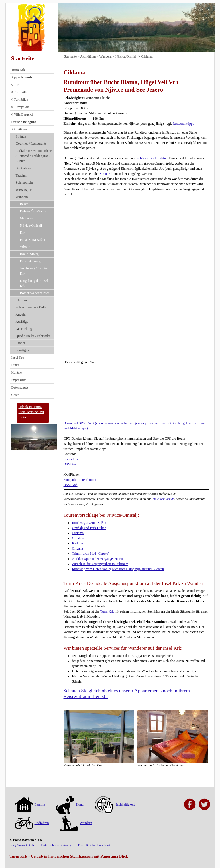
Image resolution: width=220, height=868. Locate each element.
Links (15, 365)
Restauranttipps (183, 124)
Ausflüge (22, 322)
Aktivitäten (19, 129)
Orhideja (78, 538)
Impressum (19, 380)
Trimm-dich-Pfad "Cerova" (91, 554)
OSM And (71, 464)
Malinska (26, 218)
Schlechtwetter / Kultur (32, 307)
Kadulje (78, 543)
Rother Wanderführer (35, 293)
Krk (23, 233)
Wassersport (24, 190)
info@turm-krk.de (163, 499)
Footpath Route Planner (80, 480)
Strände (21, 136)
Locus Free (71, 459)
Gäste (15, 395)
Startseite (23, 58)
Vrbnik (25, 247)
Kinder (20, 343)
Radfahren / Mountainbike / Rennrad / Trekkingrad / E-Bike (34, 156)
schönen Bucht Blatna (152, 158)
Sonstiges (22, 350)
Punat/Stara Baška (33, 240)
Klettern (21, 300)
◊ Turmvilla (19, 92)
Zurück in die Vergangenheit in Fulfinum (100, 564)
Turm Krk (18, 70)
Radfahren (32, 823)
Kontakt (17, 372)
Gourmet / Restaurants (31, 144)
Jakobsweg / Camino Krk (34, 271)
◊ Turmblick (20, 100)
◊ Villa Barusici (22, 114)
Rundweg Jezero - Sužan (89, 523)
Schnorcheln (24, 183)
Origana (78, 548)
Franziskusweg (30, 261)
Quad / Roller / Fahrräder (33, 336)
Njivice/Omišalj (31, 225)
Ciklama (147, 56)
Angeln (21, 314)
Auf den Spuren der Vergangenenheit (98, 559)
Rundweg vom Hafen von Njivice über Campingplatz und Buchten (118, 569)
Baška (24, 204)
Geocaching (24, 329)
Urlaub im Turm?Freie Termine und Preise (31, 412)
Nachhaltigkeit (115, 804)
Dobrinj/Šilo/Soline (34, 211)
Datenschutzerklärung (56, 845)
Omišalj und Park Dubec (89, 528)
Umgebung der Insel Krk (34, 283)
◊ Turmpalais (20, 107)
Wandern (22, 197)
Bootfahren (23, 168)
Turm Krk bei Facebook (94, 845)
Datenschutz (20, 387)
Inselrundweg (29, 254)
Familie (30, 804)
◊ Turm (16, 85)
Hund (70, 804)
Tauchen (21, 175)
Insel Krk (18, 358)
